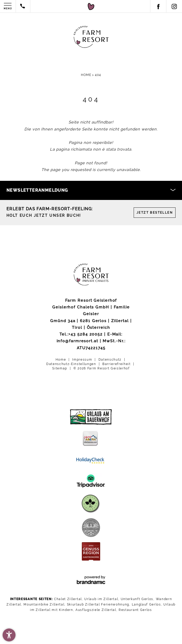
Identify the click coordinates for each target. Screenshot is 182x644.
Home (86, 75)
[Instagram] (174, 6)
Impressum (83, 360)
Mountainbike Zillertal (44, 604)
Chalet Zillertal (68, 599)
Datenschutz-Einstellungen (72, 364)
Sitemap (60, 368)
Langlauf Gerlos (146, 604)
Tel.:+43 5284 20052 (81, 334)
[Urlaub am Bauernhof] (91, 417)
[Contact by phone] (23, 7)
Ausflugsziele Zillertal (96, 610)
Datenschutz (111, 360)
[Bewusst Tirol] (91, 528)
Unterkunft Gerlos (137, 599)
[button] (9, 635)
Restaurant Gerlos (135, 610)
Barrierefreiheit (117, 364)
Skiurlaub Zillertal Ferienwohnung (98, 604)
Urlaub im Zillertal (101, 599)
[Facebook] (158, 6)
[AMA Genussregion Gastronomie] (91, 551)
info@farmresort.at (77, 341)
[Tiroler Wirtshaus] (91, 504)
